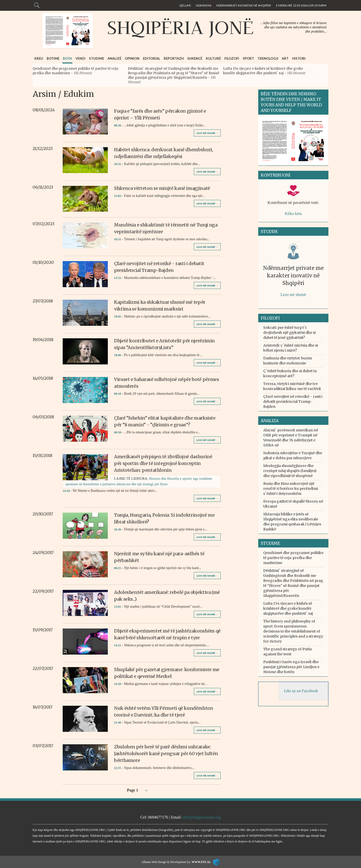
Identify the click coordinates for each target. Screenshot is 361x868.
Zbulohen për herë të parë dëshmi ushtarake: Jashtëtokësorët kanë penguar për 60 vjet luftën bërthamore (166, 754)
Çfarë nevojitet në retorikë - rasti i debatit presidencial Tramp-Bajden (293, 402)
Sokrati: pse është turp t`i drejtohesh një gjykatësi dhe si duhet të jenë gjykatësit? (289, 333)
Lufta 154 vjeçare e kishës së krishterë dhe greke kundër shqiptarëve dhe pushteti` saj (263, 71)
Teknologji (268, 58)
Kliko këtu (293, 214)
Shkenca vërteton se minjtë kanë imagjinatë (162, 188)
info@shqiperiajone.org (202, 817)
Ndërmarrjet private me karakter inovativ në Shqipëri (293, 275)
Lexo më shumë (293, 295)
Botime (53, 58)
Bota (67, 58)
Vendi (80, 58)
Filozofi (232, 58)
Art (285, 58)
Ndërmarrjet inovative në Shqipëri (244, 5)
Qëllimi (185, 5)
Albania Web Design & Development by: (176, 862)
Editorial (152, 58)
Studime (97, 58)
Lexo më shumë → (207, 133)
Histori (299, 58)
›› (146, 790)
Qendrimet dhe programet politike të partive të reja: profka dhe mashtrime (293, 558)
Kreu (39, 58)
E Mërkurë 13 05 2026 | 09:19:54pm (301, 5)
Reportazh (174, 58)
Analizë (114, 58)
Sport (248, 58)
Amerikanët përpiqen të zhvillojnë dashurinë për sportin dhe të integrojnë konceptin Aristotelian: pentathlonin (163, 463)
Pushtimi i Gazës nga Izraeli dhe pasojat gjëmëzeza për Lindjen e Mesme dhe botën (291, 667)
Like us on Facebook (301, 691)
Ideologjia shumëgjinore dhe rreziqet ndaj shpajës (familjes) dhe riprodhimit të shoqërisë (290, 471)
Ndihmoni (204, 5)
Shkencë (195, 58)
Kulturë (213, 58)
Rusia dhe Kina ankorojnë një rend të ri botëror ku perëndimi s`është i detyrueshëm (291, 489)
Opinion (132, 58)
